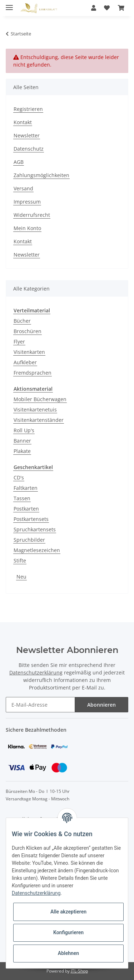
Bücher (22, 321)
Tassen (22, 498)
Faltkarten (26, 488)
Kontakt (23, 122)
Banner (22, 441)
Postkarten (26, 509)
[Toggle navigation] (9, 4)
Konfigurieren (68, 932)
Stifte (20, 560)
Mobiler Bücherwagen (40, 399)
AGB (19, 162)
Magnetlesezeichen (37, 550)
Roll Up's (24, 430)
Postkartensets (31, 519)
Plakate (22, 451)
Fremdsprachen (33, 373)
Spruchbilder (29, 540)
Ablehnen (68, 953)
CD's (19, 477)
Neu (21, 577)
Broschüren (28, 331)
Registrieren (28, 109)
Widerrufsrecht (32, 215)
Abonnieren (101, 705)
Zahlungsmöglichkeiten (41, 175)
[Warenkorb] (121, 8)
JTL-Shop (79, 971)
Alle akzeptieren (68, 912)
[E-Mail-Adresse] (40, 705)
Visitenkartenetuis (35, 409)
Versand (23, 188)
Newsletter (27, 135)
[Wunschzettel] (107, 8)
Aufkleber (25, 362)
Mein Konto (27, 228)
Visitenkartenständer (39, 420)
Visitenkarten (29, 352)
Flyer (19, 342)
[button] (94, 8)
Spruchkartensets (35, 529)
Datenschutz (29, 149)
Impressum (27, 202)
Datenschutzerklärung (36, 672)
